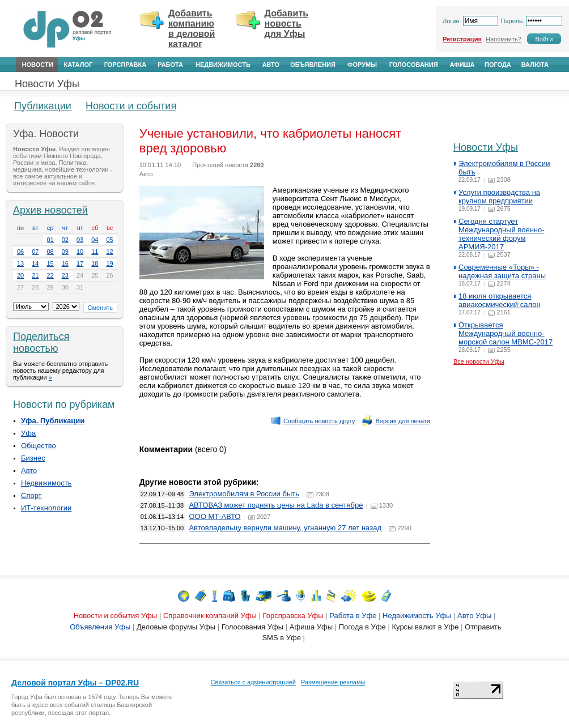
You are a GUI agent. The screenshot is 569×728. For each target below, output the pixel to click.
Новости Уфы (47, 84)
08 (50, 252)
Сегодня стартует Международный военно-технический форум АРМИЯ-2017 (502, 234)
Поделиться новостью (41, 342)
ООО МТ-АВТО (215, 516)
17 (80, 263)
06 (20, 252)
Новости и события (131, 106)
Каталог (78, 65)
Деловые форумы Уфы (176, 627)
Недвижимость (223, 65)
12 (110, 252)
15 (50, 263)
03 (80, 240)
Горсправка (125, 65)
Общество (39, 446)
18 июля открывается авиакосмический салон (500, 300)
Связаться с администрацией (253, 682)
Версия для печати (396, 421)
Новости (38, 65)
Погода (498, 65)
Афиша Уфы (311, 627)
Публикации (43, 106)
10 (80, 252)
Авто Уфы (474, 616)
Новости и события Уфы (116, 616)
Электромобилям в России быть (244, 494)
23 (65, 275)
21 (35, 275)
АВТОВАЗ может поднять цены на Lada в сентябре (276, 505)
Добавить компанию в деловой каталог (192, 29)
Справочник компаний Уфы (210, 616)
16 (65, 263)
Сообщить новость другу (313, 421)
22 (50, 275)
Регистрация (462, 39)
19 (110, 263)
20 (20, 275)
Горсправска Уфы (293, 616)
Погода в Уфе (362, 627)
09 (65, 252)
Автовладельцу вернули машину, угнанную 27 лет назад (285, 528)
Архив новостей (50, 210)
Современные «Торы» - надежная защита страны (502, 271)
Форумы (362, 65)
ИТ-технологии (46, 508)
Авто (271, 65)
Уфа (28, 433)
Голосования (414, 65)
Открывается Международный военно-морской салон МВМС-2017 (506, 333)
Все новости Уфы (479, 361)
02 (65, 240)
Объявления (313, 65)
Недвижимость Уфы (417, 616)
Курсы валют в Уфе (425, 627)
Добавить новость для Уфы (287, 24)
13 (20, 263)
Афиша (462, 65)
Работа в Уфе (353, 616)
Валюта (535, 65)
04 (95, 240)
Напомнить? (504, 39)
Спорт (31, 495)
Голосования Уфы (252, 627)
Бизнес (33, 458)
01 (50, 240)
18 (95, 263)
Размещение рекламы (333, 682)
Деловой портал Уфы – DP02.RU (75, 683)
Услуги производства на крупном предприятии (499, 197)
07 (35, 252)
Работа (170, 65)
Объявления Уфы (100, 627)
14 (35, 263)
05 (110, 240)
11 (95, 252)
